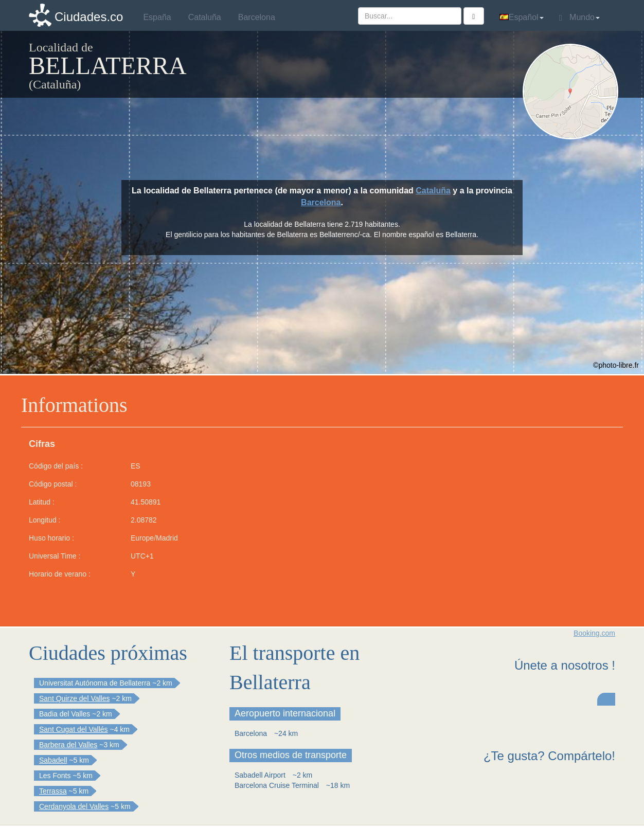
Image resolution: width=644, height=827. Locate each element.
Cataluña (433, 191)
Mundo (579, 17)
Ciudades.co (89, 17)
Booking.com (594, 633)
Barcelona (321, 202)
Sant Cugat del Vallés (74, 729)
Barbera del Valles (68, 745)
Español (522, 17)
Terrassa (53, 791)
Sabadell (53, 760)
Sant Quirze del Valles (74, 698)
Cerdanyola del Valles (74, 806)
